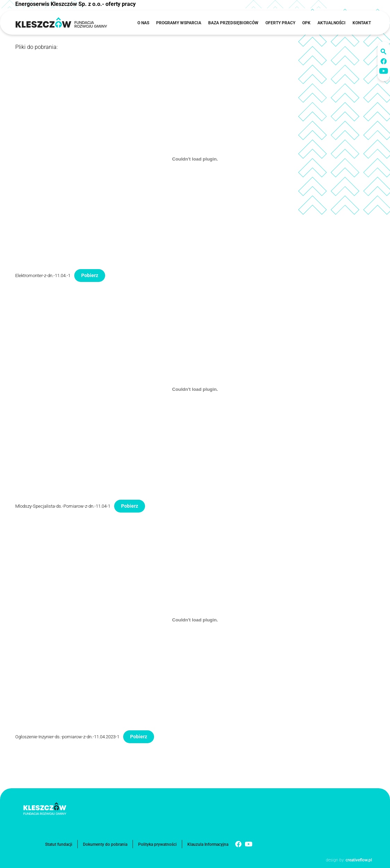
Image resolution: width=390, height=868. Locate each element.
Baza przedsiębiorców (233, 23)
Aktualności (332, 23)
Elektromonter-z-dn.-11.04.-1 (43, 276)
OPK (306, 23)
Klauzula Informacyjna (208, 844)
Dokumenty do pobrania (105, 844)
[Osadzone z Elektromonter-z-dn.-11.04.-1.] (195, 159)
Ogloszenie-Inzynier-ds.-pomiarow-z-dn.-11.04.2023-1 (67, 737)
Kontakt (362, 23)
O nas (143, 23)
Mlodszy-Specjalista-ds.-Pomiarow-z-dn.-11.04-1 (63, 506)
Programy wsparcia (179, 23)
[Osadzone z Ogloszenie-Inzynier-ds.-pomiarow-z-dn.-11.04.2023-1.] (195, 620)
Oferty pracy (280, 23)
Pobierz (90, 275)
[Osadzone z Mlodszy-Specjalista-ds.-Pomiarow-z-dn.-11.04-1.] (195, 389)
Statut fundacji (59, 844)
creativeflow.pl (358, 860)
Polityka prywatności (157, 844)
